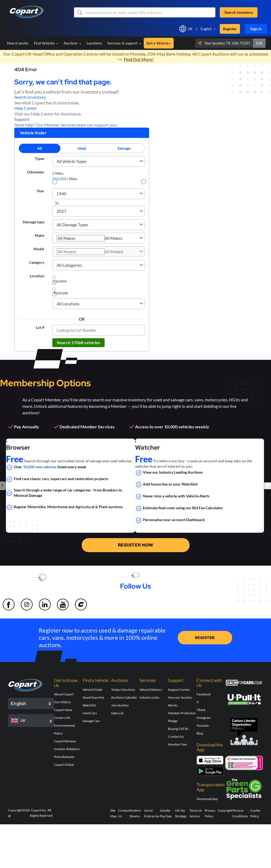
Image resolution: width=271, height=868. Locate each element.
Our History (62, 702)
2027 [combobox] (61, 211)
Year (40, 191)
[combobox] (81, 238)
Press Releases (64, 757)
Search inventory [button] (239, 12)
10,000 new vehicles (40, 467)
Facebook (204, 694)
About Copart (64, 694)
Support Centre (179, 690)
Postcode (61, 293)
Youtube (203, 725)
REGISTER (205, 638)
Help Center (26, 108)
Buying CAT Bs (178, 729)
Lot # (40, 327)
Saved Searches (93, 697)
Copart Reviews (65, 741)
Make (40, 235)
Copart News (63, 710)
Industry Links (149, 697)
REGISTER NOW (136, 545)
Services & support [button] (124, 43)
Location (37, 276)
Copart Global (64, 765)
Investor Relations (67, 749)
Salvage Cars (91, 721)
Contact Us (176, 737)
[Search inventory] (150, 12)
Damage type (33, 222)
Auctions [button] (72, 43)
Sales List (117, 713)
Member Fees (178, 744)
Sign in (256, 29)
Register (230, 29)
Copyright (225, 810)
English (206, 29)
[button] (79, 12)
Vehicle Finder (93, 690)
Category (37, 262)
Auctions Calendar (124, 697)
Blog (200, 733)
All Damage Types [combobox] (73, 225)
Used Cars (90, 713)
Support (22, 119)
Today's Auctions (123, 690)
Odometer (36, 172)
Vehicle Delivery (151, 690)
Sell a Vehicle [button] (159, 43)
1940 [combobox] (61, 194)
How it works (18, 43)
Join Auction (120, 705)
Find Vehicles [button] (46, 43)
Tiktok (201, 710)
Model (39, 249)
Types (40, 158)
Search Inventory (30, 97)
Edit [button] (259, 43)
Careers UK (62, 718)
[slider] (55, 182)
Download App (207, 799)
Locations (94, 43)
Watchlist (89, 705)
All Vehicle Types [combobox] (72, 161)
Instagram (204, 718)
